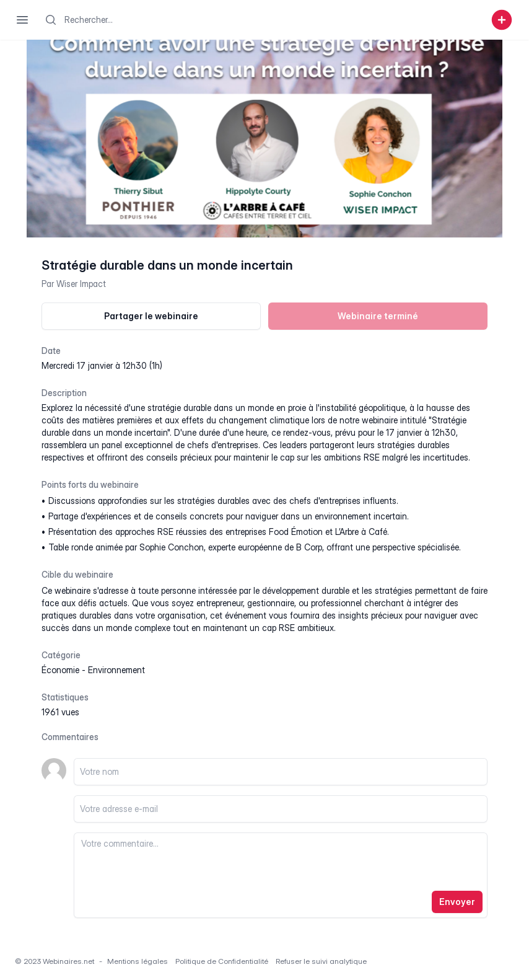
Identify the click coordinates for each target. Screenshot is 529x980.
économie (60, 670)
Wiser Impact (81, 284)
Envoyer (457, 902)
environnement (116, 670)
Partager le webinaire (151, 316)
